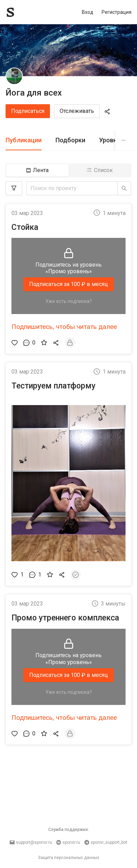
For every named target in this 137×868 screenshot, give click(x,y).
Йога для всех (34, 93)
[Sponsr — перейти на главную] (26, 12)
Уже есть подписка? (69, 301)
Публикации (24, 140)
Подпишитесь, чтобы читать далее (64, 327)
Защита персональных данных (68, 858)
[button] (68, 483)
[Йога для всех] (14, 76)
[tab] (24, 140)
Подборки (70, 140)
